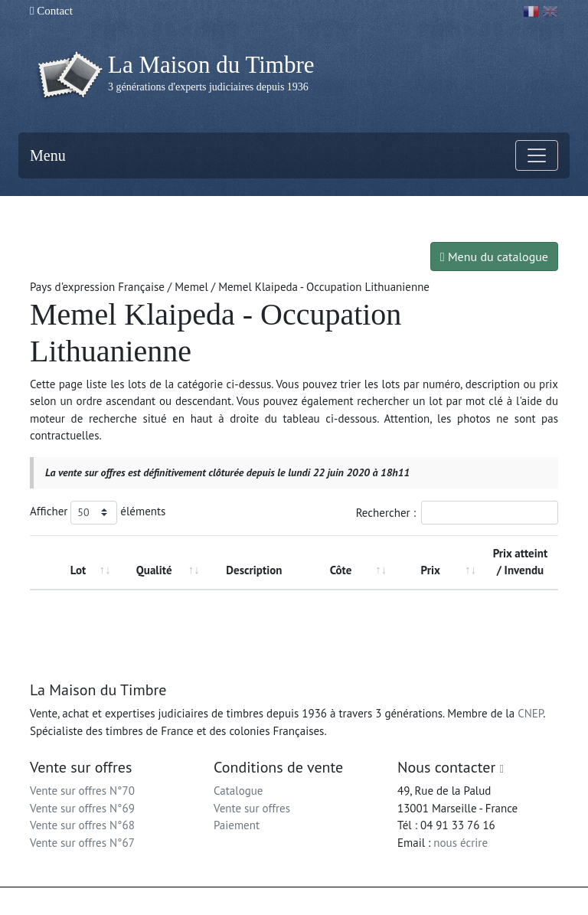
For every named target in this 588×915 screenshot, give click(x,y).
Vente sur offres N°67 (82, 843)
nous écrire (461, 843)
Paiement (237, 825)
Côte (341, 570)
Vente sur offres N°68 (82, 825)
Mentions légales (325, 901)
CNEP (530, 713)
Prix (431, 570)
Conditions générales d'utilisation (435, 901)
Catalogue (238, 791)
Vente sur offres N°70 (82, 791)
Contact (51, 11)
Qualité (154, 570)
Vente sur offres (252, 808)
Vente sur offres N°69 (82, 808)
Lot (78, 570)
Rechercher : (457, 513)
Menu (48, 155)
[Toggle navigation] (537, 155)
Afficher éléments (98, 513)
